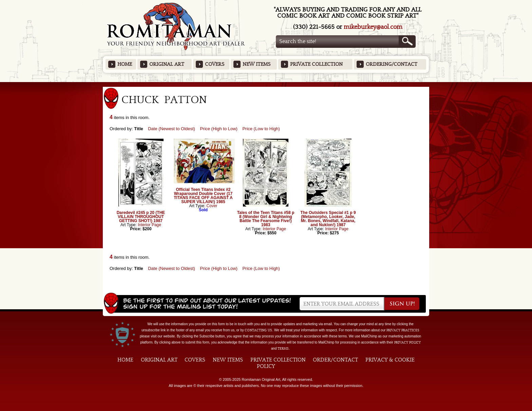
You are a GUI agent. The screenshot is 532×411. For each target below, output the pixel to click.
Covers (215, 64)
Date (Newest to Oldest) (172, 129)
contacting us (258, 330)
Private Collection (316, 64)
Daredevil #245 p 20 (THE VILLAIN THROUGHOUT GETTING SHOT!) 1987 (141, 217)
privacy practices (403, 330)
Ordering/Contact (392, 64)
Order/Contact (335, 360)
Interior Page (149, 225)
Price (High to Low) (219, 129)
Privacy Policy (407, 342)
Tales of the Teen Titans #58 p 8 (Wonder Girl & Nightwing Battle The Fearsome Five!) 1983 (266, 219)
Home (125, 64)
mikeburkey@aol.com (373, 27)
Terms (283, 349)
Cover (212, 206)
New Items (256, 64)
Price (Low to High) (261, 129)
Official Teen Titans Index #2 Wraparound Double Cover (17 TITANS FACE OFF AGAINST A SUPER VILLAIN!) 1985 (203, 196)
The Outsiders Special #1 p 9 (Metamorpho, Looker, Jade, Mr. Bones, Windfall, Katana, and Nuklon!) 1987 (328, 219)
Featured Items (266, 84)
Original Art (167, 64)
